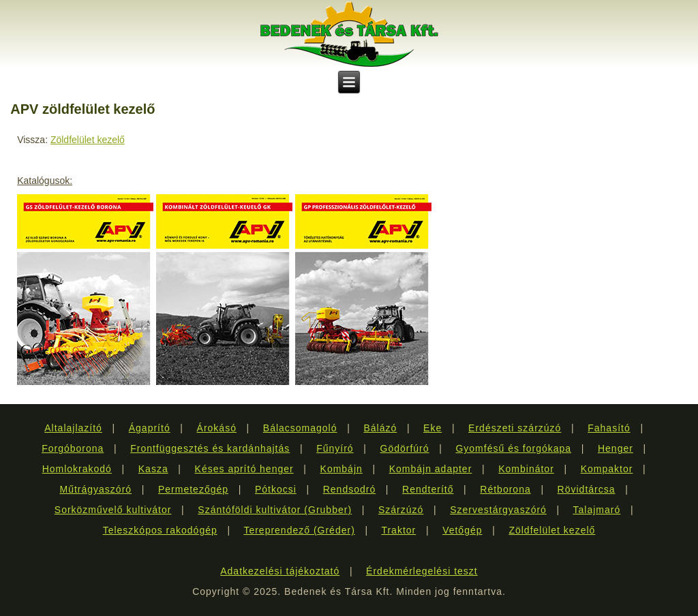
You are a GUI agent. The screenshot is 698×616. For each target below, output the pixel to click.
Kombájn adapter (431, 469)
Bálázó (380, 428)
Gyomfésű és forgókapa (513, 448)
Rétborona (505, 489)
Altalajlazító (73, 428)
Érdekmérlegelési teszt (422, 571)
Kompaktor (607, 469)
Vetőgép (462, 530)
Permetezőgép (193, 489)
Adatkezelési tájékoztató (280, 571)
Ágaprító (150, 428)
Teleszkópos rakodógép (160, 530)
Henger (616, 448)
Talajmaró (597, 510)
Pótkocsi (276, 489)
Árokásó (217, 428)
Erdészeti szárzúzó (515, 428)
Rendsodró (350, 489)
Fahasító (609, 428)
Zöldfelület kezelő (88, 140)
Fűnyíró (335, 448)
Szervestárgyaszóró (498, 510)
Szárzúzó (401, 510)
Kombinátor (526, 469)
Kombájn (342, 469)
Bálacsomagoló (300, 428)
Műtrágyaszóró (96, 489)
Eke (433, 428)
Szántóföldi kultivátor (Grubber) (275, 510)
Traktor (398, 530)
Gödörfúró (405, 448)
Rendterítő (428, 489)
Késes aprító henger (244, 469)
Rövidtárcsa (587, 489)
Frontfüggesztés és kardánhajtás (210, 448)
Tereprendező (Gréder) (299, 530)
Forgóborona (73, 448)
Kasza (153, 469)
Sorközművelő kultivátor (113, 510)
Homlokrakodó (77, 469)
